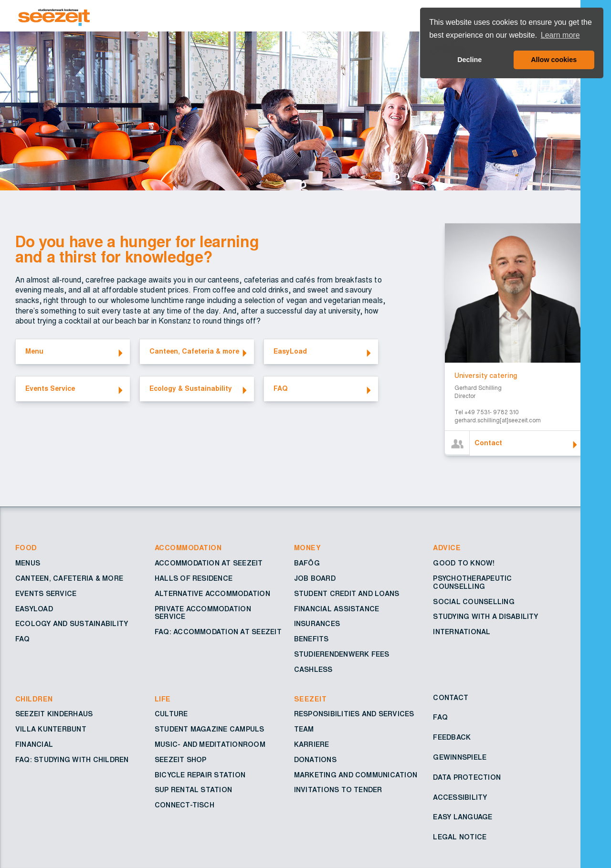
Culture (171, 714)
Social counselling (474, 602)
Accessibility (460, 798)
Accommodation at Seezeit (209, 564)
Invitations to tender (338, 790)
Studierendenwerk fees (342, 655)
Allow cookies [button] (554, 60)
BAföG (307, 564)
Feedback (452, 738)
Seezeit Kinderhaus (54, 714)
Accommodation (188, 548)
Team (304, 730)
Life (163, 700)
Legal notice (460, 837)
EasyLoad (34, 609)
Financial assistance (337, 609)
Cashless (313, 670)
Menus (28, 564)
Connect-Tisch (184, 805)
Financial (34, 745)
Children (34, 700)
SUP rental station (193, 790)
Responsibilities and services (354, 714)
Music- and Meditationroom (210, 745)
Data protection (467, 778)
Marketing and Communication (356, 775)
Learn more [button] (560, 35)
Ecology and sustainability (72, 624)
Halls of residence (194, 579)
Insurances (317, 624)
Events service (46, 594)
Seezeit (310, 700)
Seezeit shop (181, 760)
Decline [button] (469, 60)
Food (26, 548)
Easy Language (463, 817)
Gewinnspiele (460, 758)
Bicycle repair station (200, 775)
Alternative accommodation (212, 594)
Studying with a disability (485, 617)
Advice (447, 548)
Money (307, 548)
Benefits (311, 639)
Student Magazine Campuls (210, 730)
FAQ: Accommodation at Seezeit (218, 632)
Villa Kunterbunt (51, 730)
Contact (451, 698)
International (462, 632)
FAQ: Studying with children (72, 760)
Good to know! (464, 564)
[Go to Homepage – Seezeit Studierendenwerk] (300, 16)
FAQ (23, 639)
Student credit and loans (347, 594)
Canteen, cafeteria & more (69, 579)
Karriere (312, 745)
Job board (315, 579)
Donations (315, 760)
